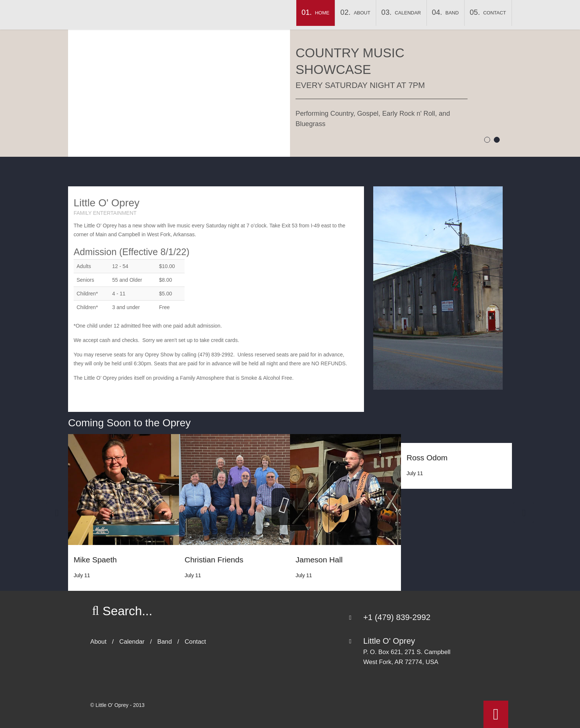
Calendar (408, 13)
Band (452, 13)
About (362, 13)
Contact (495, 13)
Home (322, 13)
